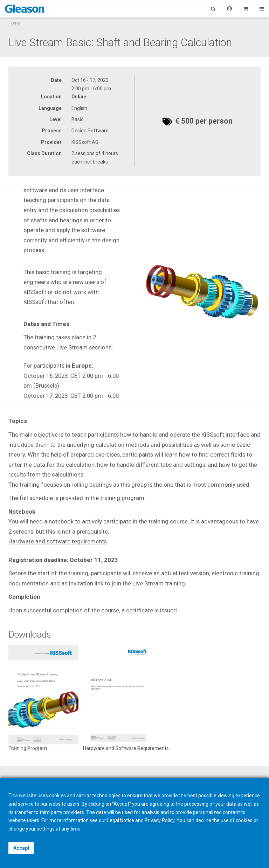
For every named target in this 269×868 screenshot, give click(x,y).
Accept (21, 848)
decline (203, 820)
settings (46, 829)
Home (14, 23)
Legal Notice (121, 820)
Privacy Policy (160, 820)
